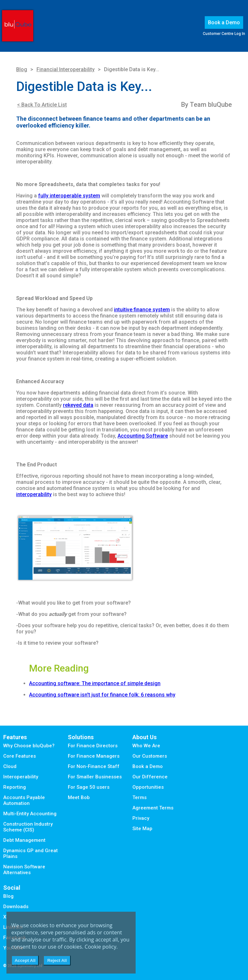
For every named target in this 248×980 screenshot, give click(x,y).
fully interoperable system (69, 196)
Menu (42, 27)
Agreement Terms (153, 808)
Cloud (10, 766)
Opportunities (148, 787)
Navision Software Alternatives (24, 870)
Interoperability (21, 777)
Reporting (15, 787)
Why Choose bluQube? (29, 746)
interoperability (34, 494)
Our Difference (150, 777)
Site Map (142, 829)
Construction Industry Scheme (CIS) (28, 827)
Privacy (141, 818)
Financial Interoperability (66, 69)
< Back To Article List (42, 105)
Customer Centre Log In (224, 34)
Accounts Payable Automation (24, 800)
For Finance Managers (94, 756)
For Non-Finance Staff (94, 766)
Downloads (16, 907)
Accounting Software (143, 436)
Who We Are (146, 746)
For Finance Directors (93, 746)
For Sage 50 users (89, 787)
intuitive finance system (142, 310)
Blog (22, 69)
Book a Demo (224, 22)
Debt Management (24, 840)
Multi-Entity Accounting (30, 814)
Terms (139, 797)
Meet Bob (79, 797)
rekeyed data (78, 405)
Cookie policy (100, 947)
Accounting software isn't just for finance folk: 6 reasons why (102, 695)
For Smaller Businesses (95, 777)
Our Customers (150, 756)
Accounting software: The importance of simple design (95, 683)
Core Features (20, 756)
